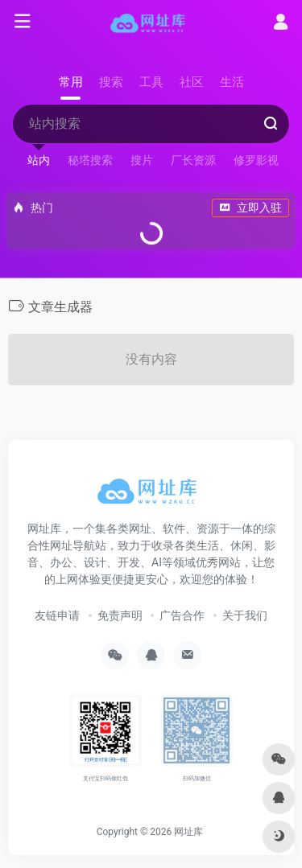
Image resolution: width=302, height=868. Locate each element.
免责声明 (120, 615)
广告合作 (182, 615)
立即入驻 (250, 208)
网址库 (188, 832)
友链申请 (57, 615)
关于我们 (245, 615)
